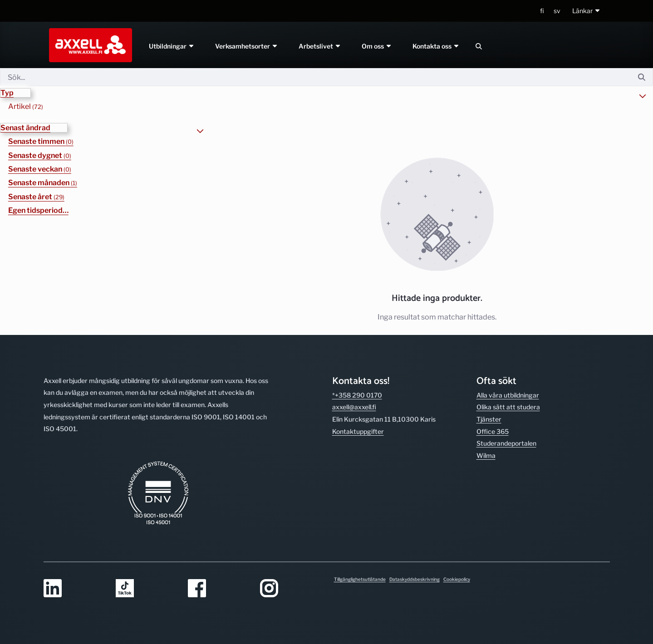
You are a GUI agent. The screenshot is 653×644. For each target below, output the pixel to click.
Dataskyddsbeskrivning (415, 579)
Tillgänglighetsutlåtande (360, 579)
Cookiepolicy (457, 579)
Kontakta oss (436, 46)
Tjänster (489, 419)
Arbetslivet (320, 46)
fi (542, 11)
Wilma (486, 455)
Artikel (26, 106)
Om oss (377, 46)
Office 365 (493, 431)
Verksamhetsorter (247, 46)
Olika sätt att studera (508, 407)
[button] (587, 11)
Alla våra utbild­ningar (508, 395)
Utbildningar (172, 46)
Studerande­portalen (506, 443)
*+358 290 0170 (357, 395)
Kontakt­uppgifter (358, 431)
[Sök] (315, 77)
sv (557, 11)
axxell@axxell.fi (354, 407)
